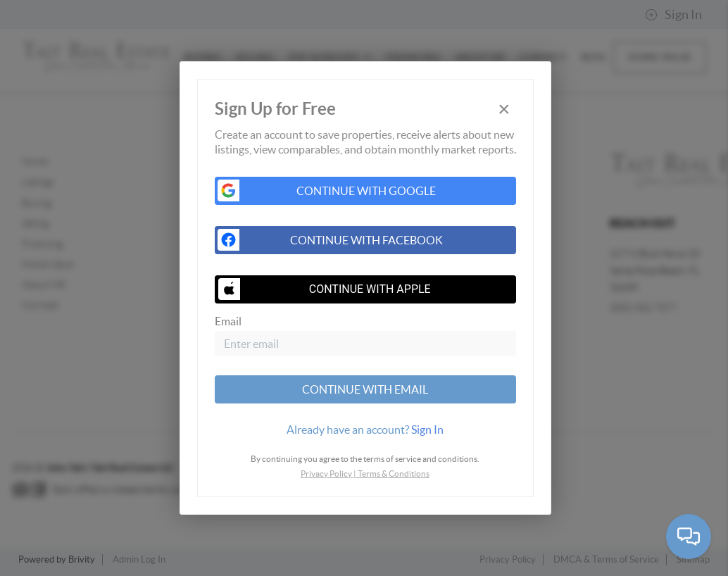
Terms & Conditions (394, 474)
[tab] (365, 430)
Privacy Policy (326, 474)
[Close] (504, 109)
